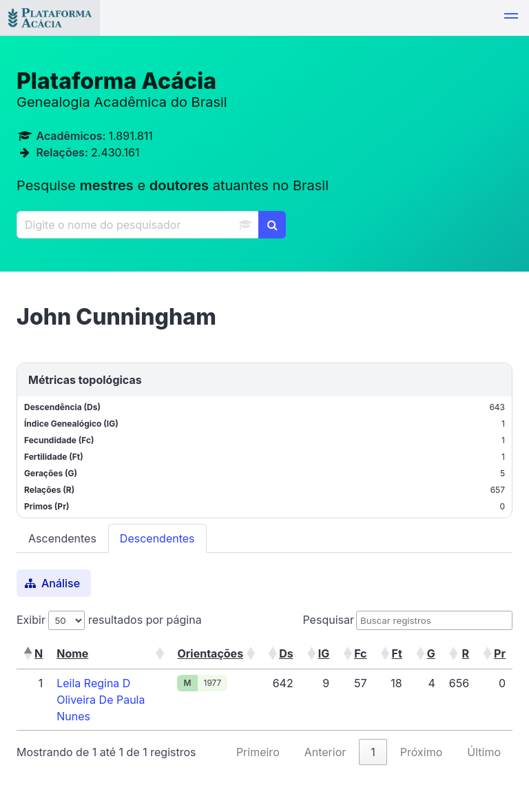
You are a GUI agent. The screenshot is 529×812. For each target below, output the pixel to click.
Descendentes (157, 538)
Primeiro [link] (258, 752)
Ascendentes (62, 538)
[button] (511, 18)
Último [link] (484, 752)
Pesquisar (328, 620)
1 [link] (373, 752)
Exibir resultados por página (109, 620)
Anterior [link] (325, 752)
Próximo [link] (421, 752)
